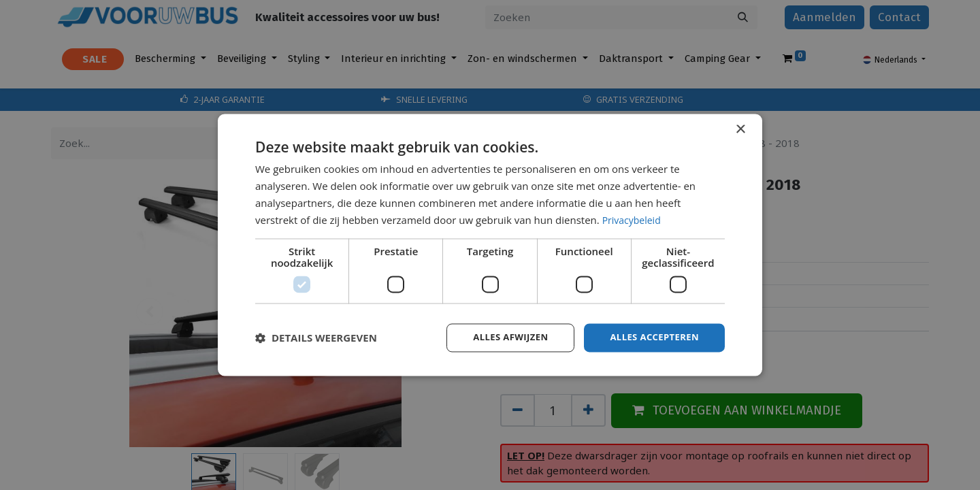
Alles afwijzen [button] (502, 337)
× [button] (740, 129)
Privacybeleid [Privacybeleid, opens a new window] (634, 219)
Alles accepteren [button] (651, 337)
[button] (316, 338)
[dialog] (490, 245)
